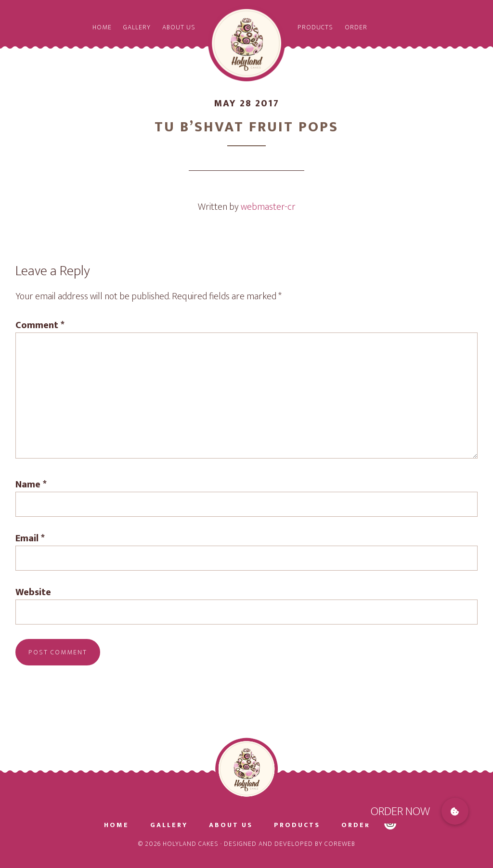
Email (30, 538)
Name (31, 485)
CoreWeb (340, 844)
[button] (455, 811)
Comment (40, 325)
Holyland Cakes (246, 43)
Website (33, 592)
